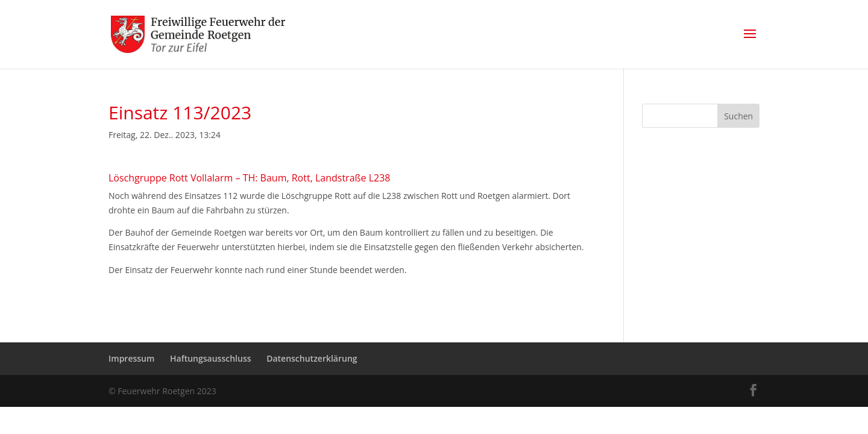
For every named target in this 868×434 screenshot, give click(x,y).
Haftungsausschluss (211, 358)
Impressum (131, 358)
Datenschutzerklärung (312, 358)
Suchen (738, 116)
